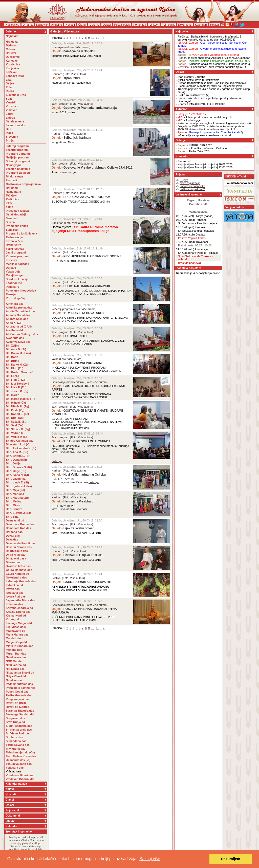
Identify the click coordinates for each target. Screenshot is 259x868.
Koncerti (12, 260)
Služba (10, 222)
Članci (82, 25)
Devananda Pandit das (21, 543)
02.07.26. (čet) (185, 216)
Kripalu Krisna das (18, 612)
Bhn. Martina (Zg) (17, 498)
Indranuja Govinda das (21, 581)
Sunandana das (16, 741)
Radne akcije (14, 237)
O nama (28, 25)
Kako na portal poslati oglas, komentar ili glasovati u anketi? (214, 123)
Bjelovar (11, 45)
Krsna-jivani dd (16, 616)
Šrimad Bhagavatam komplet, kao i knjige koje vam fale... (213, 83)
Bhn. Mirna (13, 505)
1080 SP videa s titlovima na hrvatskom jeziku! (206, 129)
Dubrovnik (13, 57)
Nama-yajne (14, 165)
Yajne (9, 207)
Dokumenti (185, 25)
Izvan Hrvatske (16, 125)
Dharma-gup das (17, 551)
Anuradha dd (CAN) (19, 327)
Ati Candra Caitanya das (22, 334)
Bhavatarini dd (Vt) (18, 444)
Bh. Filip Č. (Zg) (16, 380)
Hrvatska (12, 42)
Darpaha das (14, 532)
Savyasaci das (15, 718)
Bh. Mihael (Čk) (16, 403)
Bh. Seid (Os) (15, 425)
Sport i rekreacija (17, 279)
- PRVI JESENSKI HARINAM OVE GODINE (87, 256)
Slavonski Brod (16, 95)
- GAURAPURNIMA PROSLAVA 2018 (82, 582)
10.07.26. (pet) (185, 227)
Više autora (13, 771)
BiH (8, 129)
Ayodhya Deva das (18, 342)
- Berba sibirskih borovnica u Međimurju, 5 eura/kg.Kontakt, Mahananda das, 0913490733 (209, 38)
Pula (9, 87)
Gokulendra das (16, 577)
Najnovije (42, 25)
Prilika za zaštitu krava (191, 95)
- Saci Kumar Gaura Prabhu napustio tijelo (210, 67)
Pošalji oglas (122, 25)
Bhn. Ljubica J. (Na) (19, 486)
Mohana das (14, 650)
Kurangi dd (13, 619)
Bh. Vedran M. (15, 433)
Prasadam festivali (18, 211)
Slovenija (12, 137)
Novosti (70, 25)
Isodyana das (15, 593)
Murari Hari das (16, 654)
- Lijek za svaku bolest (73, 528)
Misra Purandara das (19, 646)
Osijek (10, 83)
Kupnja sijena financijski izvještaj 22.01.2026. (205, 167)
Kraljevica (12, 68)
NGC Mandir (14, 661)
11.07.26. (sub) (185, 234)
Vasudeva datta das (19, 764)
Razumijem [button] (231, 859)
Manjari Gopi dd (16, 642)
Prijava (214, 25)
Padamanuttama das (19, 684)
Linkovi (154, 25)
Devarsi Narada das (19, 547)
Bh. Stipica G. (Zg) (18, 429)
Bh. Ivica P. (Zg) (16, 387)
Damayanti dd (15, 520)
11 (97, 38)
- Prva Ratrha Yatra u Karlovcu (202, 148)
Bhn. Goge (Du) (16, 471)
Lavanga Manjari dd (19, 623)
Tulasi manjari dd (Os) (20, 752)
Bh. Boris (12, 357)
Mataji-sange (14, 275)
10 (93, 38)
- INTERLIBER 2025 (195, 145)
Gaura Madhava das (19, 570)
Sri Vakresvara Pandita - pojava (198, 223)
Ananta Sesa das (17, 319)
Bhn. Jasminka (16, 479)
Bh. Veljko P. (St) (17, 437)
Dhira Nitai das (16, 555)
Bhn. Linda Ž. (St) (17, 482)
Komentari (140, 25)
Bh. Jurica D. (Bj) (17, 391)
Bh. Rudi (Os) (15, 418)
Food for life (14, 283)
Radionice (13, 199)
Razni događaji (16, 298)
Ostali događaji (16, 214)
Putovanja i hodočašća (21, 291)
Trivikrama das (16, 749)
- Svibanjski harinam (71, 138)
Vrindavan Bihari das (20, 775)
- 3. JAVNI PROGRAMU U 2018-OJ (81, 441)
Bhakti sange (14, 176)
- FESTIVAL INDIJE (70, 336)
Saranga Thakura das (20, 711)
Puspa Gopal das (17, 692)
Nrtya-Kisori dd (16, 676)
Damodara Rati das (18, 528)
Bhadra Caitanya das (20, 441)
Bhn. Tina (12, 517)
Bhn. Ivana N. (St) (17, 475)
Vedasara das (15, 768)
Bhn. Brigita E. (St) (18, 456)
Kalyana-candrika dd (19, 608)
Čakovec (12, 49)
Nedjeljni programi (18, 157)
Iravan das (13, 589)
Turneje (11, 294)
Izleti (9, 203)
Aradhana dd (14, 330)
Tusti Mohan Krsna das (21, 756)
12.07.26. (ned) (186, 242)
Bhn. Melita (13, 501)
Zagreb (10, 118)
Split (9, 99)
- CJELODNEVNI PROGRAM (77, 363)
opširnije (105, 202)
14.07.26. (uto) (185, 249)
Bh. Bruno (13, 361)
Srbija (10, 140)
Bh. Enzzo (13, 376)
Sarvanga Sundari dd (20, 714)
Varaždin (12, 102)
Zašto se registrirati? (192, 189)
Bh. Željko (13, 346)
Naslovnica (12, 25)
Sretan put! (184, 161)
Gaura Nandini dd (17, 574)
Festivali (11, 180)
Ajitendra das (15, 304)
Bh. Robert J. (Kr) (17, 414)
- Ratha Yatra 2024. (194, 151)
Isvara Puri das (16, 596)
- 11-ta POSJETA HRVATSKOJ (78, 313)
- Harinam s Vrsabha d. (73, 501)
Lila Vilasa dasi (16, 627)
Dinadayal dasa (16, 558)
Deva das (12, 539)
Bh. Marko (13, 395)
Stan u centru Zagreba (191, 77)
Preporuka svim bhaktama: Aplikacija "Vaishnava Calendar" (214, 58)
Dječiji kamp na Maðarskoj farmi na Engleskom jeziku (210, 86)
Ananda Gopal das (18, 315)
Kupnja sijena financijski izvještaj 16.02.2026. (205, 164)
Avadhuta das (15, 338)
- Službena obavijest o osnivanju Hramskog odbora (214, 64)
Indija (9, 133)
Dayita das (13, 536)
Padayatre (13, 287)
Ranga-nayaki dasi (18, 699)
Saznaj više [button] (150, 859)
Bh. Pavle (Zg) (15, 410)
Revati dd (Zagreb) (18, 707)
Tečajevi (11, 195)
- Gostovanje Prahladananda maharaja (84, 108)
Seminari (12, 218)
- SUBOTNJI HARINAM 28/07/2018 (81, 286)
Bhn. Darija (13, 463)
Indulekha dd (14, 585)
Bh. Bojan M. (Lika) (18, 353)
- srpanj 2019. (66, 78)
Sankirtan (12, 230)
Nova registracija (190, 183)
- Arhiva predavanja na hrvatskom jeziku (206, 117)
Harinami (12, 188)
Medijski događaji (17, 264)
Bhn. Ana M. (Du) (17, 452)
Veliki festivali (15, 249)
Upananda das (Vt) (18, 760)
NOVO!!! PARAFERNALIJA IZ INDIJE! (201, 104)
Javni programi (16, 252)
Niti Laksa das (15, 669)
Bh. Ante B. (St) (16, 349)
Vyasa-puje (13, 272)
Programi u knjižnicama (21, 233)
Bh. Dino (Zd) (15, 368)
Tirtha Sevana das (18, 745)
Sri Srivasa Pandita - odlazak (196, 231)
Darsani (11, 268)
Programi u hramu (18, 154)
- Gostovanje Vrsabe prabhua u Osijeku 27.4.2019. (92, 168)
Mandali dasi (14, 638)
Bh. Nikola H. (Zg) (17, 406)
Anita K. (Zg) (14, 323)
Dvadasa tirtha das (18, 566)
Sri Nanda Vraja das (19, 730)
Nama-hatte (13, 192)
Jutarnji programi (17, 146)
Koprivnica (13, 64)
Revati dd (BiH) (16, 703)
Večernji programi (18, 150)
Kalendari (201, 25)
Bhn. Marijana (15, 494)
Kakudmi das (14, 604)
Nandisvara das (16, 657)
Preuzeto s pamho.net (20, 688)
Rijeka (10, 91)
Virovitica (12, 106)
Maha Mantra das (17, 635)
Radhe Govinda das (19, 695)
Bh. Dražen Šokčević (19, 372)
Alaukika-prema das (19, 308)
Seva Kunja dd (15, 722)
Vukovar (11, 110)
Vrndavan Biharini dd (20, 779)
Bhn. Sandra (14, 509)
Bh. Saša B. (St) (16, 422)
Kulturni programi (18, 256)
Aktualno (57, 25)
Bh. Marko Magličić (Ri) (21, 399)
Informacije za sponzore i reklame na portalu (205, 135)
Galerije (94, 25)
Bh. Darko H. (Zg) (17, 365)
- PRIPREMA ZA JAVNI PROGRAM (81, 197)
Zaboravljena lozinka (192, 186)
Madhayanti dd (16, 631)
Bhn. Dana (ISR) (16, 460)
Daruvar (11, 53)
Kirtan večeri (14, 241)
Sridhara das (14, 737)
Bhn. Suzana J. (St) (18, 513)
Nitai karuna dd (16, 665)
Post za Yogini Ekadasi (192, 238)
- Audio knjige (189, 120)
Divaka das (13, 562)
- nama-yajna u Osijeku (73, 51)
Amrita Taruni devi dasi (21, 311)
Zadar (10, 114)
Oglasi (107, 25)
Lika (9, 80)
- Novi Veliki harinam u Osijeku (79, 475)
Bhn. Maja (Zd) (15, 490)
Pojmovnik (168, 25)
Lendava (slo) (15, 76)
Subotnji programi (18, 161)
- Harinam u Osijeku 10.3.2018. (78, 555)
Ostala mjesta (15, 121)
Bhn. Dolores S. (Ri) (19, 467)
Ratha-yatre (14, 245)
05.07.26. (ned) (186, 220)
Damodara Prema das (20, 524)
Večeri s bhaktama (18, 169)
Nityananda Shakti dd (20, 673)
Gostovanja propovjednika (23, 184)
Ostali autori (14, 680)
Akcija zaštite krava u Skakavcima (199, 80)
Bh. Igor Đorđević (17, 384)
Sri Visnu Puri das (18, 733)
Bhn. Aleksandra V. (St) (21, 448)
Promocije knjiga (17, 226)
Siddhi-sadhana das (19, 726)
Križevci (11, 72)
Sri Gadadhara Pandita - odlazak (198, 253)
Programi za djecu (18, 173)
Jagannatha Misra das (20, 600)
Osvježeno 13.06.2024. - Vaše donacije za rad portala (211, 126)
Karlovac (12, 61)
